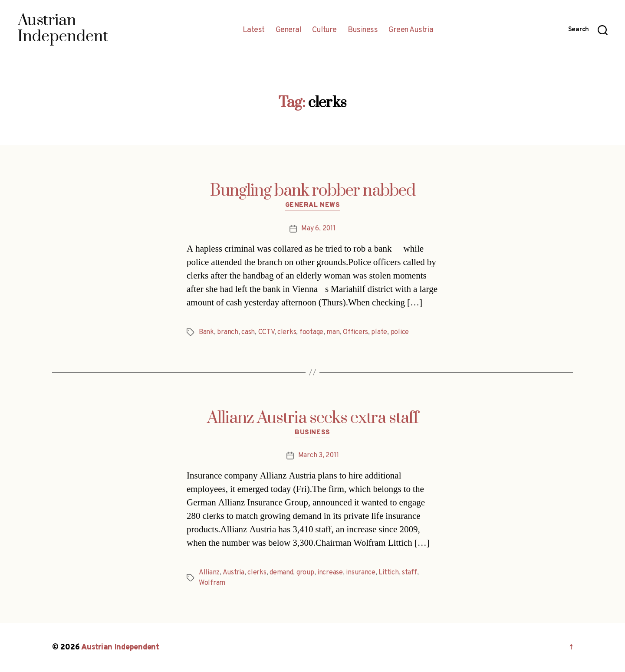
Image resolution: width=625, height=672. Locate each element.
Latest (254, 30)
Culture (324, 30)
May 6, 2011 (318, 229)
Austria (234, 573)
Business (363, 30)
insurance (361, 573)
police (400, 332)
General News (313, 206)
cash (248, 332)
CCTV (266, 332)
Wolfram (212, 583)
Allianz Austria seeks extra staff (313, 418)
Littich (388, 573)
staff (410, 573)
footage (311, 332)
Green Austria (411, 30)
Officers (355, 332)
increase (330, 573)
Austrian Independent (120, 647)
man (333, 332)
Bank (206, 332)
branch (227, 332)
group (305, 573)
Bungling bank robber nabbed (313, 191)
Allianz (209, 573)
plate (379, 332)
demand (281, 573)
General (289, 30)
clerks (287, 332)
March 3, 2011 (319, 456)
